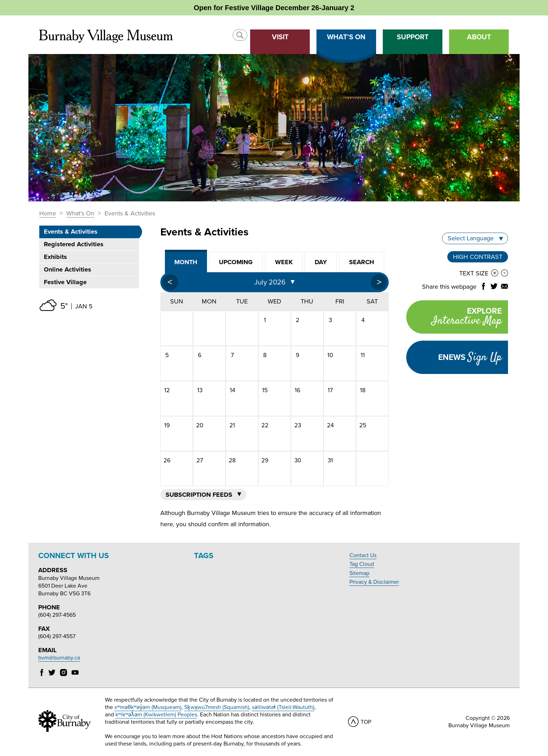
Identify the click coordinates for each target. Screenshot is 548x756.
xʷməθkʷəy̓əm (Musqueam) (148, 707)
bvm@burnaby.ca (59, 658)
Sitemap (359, 573)
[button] (240, 35)
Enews (470, 357)
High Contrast (478, 257)
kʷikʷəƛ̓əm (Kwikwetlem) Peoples (156, 715)
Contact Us (363, 555)
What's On (80, 214)
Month (186, 262)
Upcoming (236, 262)
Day (321, 262)
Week (284, 262)
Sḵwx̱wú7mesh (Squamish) (217, 707)
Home (48, 214)
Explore (454, 318)
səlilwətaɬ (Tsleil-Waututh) (283, 707)
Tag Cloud (362, 564)
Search (362, 262)
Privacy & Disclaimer (374, 582)
